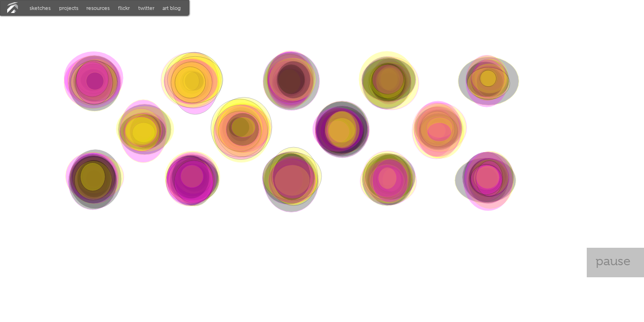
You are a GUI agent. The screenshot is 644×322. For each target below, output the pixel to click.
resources (98, 8)
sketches (40, 8)
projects (69, 8)
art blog (172, 8)
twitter (146, 8)
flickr (124, 8)
